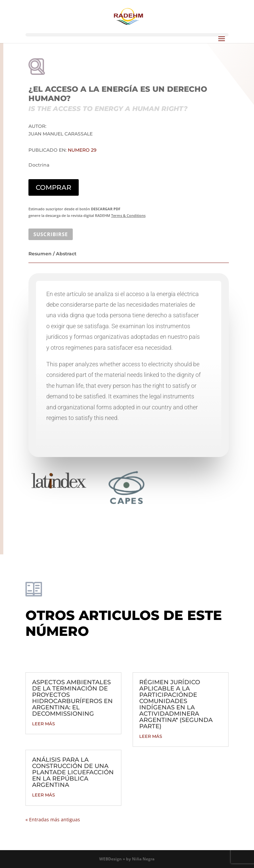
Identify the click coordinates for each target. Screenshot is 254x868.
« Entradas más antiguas (53, 819)
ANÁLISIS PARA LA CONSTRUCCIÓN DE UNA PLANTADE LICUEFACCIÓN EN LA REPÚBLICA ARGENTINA (73, 772)
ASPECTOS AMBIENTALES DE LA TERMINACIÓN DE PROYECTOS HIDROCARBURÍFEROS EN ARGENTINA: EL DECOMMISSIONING (72, 698)
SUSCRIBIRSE (51, 234)
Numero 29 (82, 150)
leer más (43, 724)
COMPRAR (54, 187)
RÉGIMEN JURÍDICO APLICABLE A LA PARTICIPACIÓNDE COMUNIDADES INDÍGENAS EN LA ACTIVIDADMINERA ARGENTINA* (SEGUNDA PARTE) (176, 704)
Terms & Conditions (128, 215)
